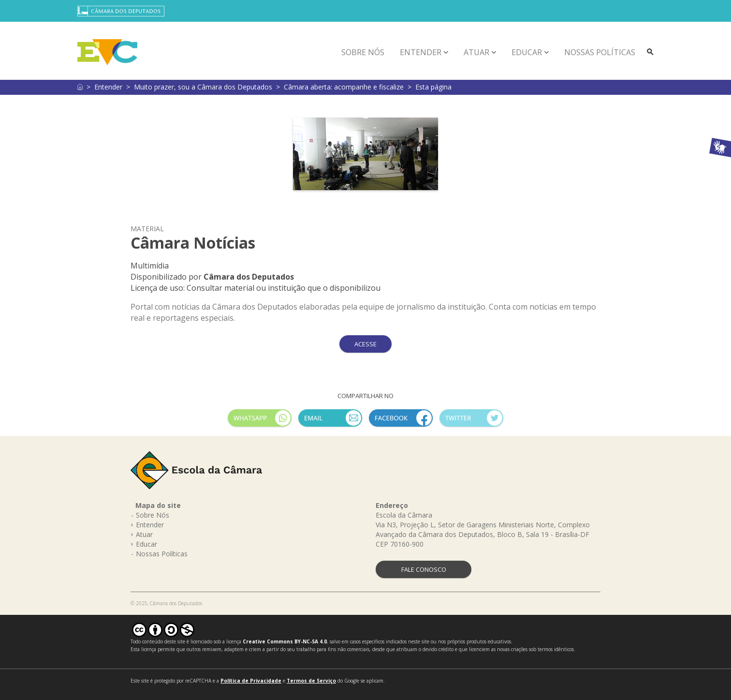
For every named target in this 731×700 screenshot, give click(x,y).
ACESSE (365, 344)
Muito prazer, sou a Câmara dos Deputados (203, 87)
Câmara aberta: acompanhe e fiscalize (344, 87)
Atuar (476, 52)
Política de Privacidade (251, 681)
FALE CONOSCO (424, 569)
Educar (527, 52)
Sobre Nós (363, 52)
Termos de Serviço (311, 681)
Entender (421, 52)
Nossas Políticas (600, 52)
